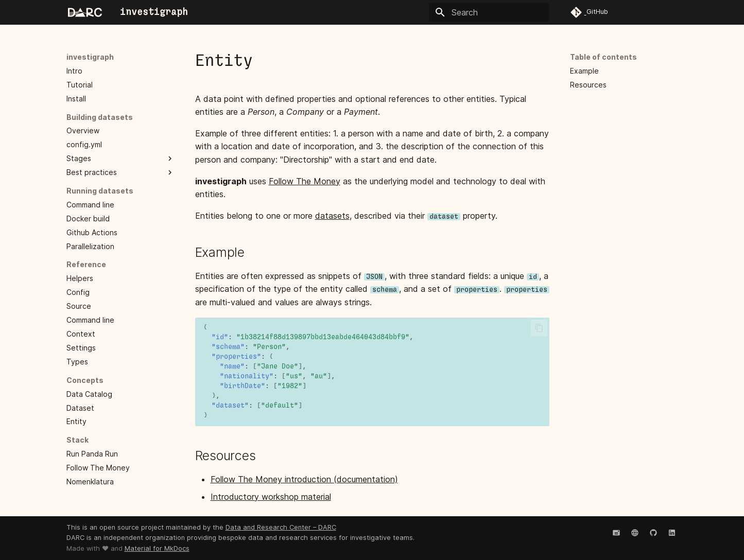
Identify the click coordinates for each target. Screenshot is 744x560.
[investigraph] (85, 12)
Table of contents (603, 57)
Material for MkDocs (157, 548)
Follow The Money (305, 181)
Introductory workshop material (271, 497)
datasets (332, 216)
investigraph (90, 57)
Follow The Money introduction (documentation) (304, 479)
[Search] (489, 12)
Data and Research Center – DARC (281, 527)
